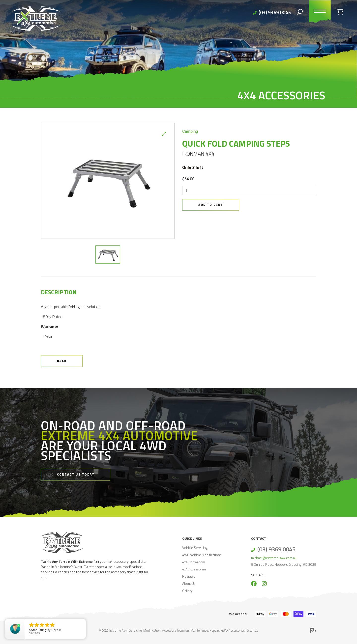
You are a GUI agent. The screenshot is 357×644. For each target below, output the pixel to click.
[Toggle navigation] (320, 12)
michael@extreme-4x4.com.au (274, 558)
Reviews (189, 576)
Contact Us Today (76, 474)
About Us (189, 583)
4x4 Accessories (194, 569)
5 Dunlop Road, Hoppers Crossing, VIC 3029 (284, 564)
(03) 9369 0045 (275, 12)
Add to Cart (211, 205)
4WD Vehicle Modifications (202, 555)
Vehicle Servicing (195, 548)
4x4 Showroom (194, 562)
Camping (190, 131)
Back (62, 361)
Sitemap (253, 630)
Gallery (187, 591)
